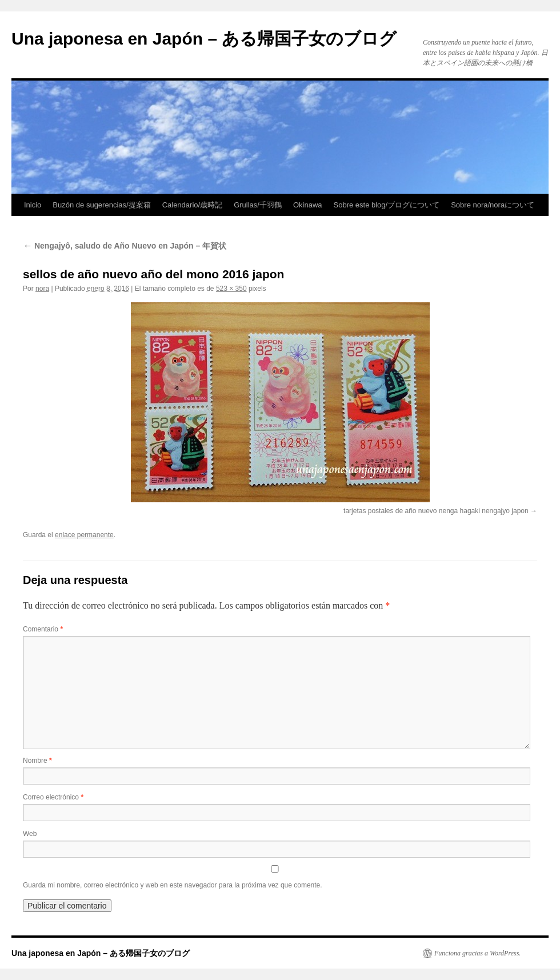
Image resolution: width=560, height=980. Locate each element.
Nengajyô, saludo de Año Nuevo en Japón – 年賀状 (125, 246)
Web (30, 834)
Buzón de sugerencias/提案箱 (101, 205)
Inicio (33, 205)
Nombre (37, 761)
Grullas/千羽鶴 (258, 205)
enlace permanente (84, 535)
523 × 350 (231, 289)
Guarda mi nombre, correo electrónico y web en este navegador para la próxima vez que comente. (173, 885)
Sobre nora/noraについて (493, 205)
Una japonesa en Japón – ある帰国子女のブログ (204, 39)
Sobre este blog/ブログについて (387, 205)
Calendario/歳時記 (193, 205)
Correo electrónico (53, 797)
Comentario (43, 629)
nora (42, 289)
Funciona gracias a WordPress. (477, 953)
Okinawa (308, 205)
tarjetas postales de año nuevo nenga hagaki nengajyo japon (436, 511)
